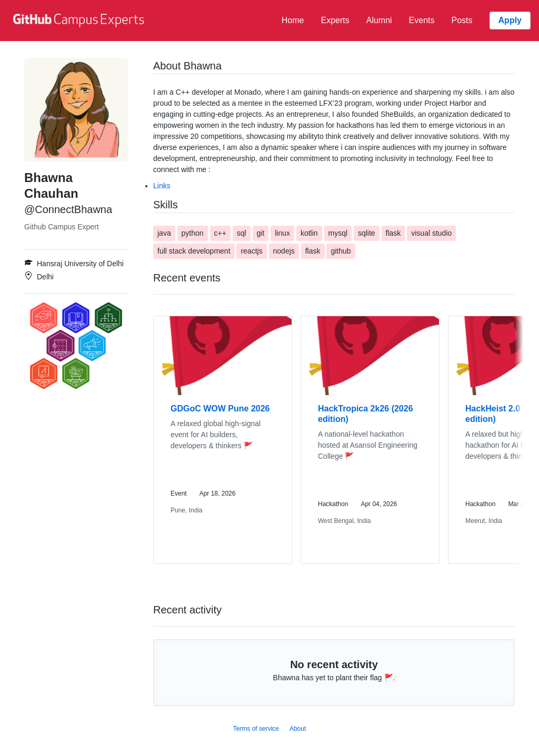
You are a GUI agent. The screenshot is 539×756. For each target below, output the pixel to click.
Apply (510, 20)
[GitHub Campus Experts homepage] (80, 21)
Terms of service (256, 729)
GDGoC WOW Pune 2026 (220, 409)
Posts (462, 20)
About (298, 729)
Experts (335, 20)
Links (162, 186)
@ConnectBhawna (68, 209)
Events (422, 20)
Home (293, 20)
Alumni (379, 20)
